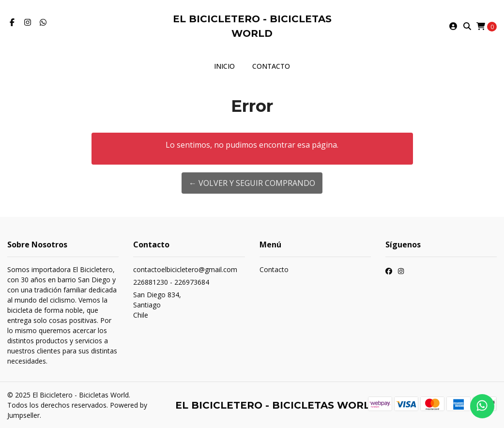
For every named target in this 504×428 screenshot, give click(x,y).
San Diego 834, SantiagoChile (157, 305)
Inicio (224, 66)
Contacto (271, 66)
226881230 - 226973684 (171, 282)
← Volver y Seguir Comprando (252, 183)
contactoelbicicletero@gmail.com (185, 269)
